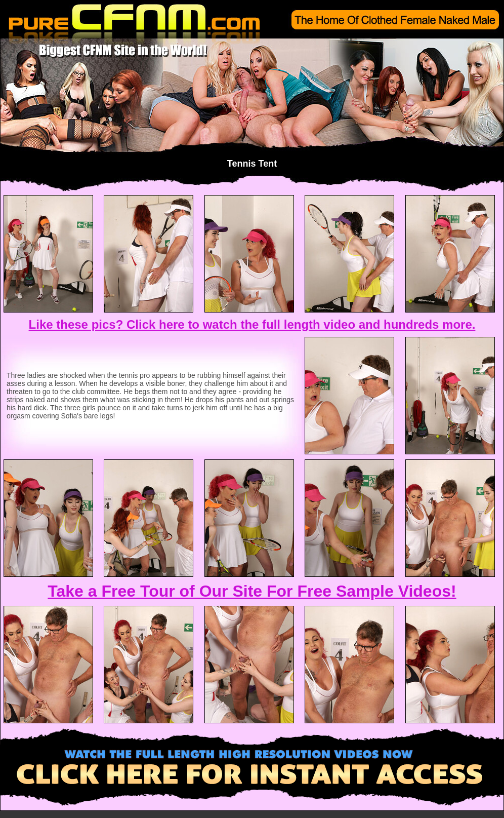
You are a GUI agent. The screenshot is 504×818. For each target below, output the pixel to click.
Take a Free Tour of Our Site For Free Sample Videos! (252, 591)
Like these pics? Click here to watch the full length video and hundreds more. (252, 324)
